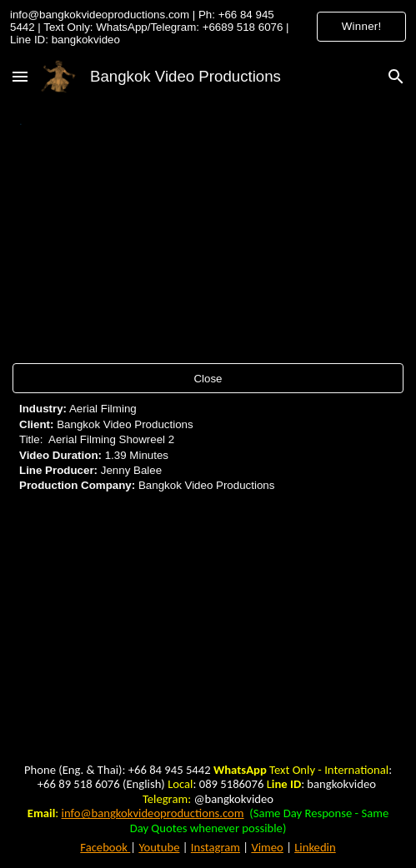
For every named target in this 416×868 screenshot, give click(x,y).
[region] (208, 27)
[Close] (208, 379)
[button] (20, 76)
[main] (208, 122)
